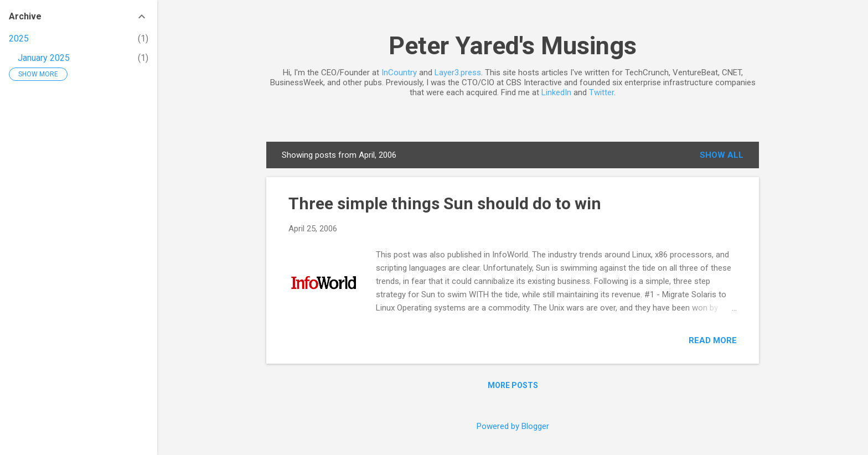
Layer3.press (458, 73)
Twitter (601, 92)
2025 (19, 38)
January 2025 (44, 58)
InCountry (399, 73)
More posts (513, 385)
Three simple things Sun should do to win (445, 203)
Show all (722, 155)
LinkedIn (556, 92)
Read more (713, 340)
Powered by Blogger (513, 426)
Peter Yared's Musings (513, 46)
